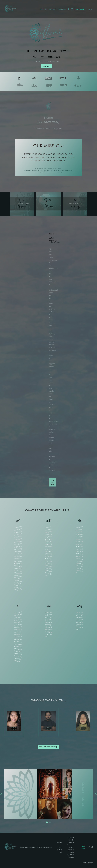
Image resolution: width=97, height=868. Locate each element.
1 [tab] (47, 823)
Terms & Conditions (70, 844)
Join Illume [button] (47, 66)
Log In (90, 9)
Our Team (52, 9)
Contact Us (62, 9)
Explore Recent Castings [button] (49, 747)
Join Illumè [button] (80, 9)
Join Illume (83, 848)
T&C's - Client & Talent (71, 850)
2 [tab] (50, 823)
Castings (43, 9)
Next (96, 795)
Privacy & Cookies (71, 839)
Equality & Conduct (71, 856)
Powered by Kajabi (88, 863)
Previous (1, 795)
